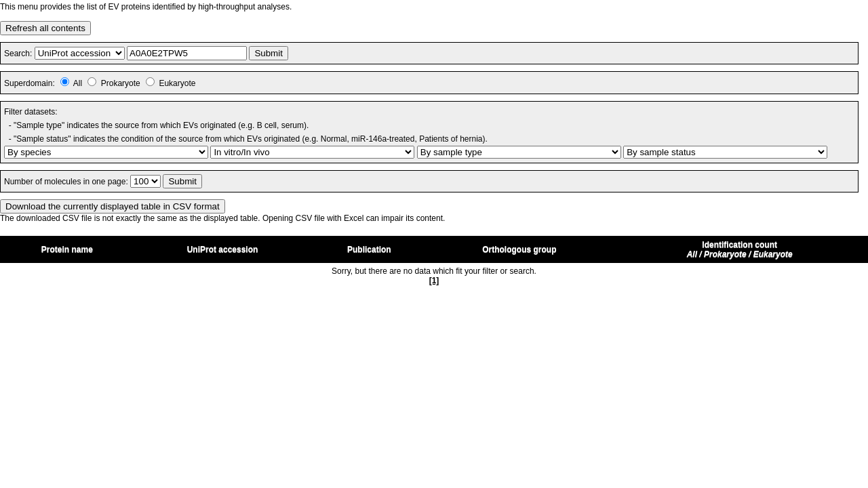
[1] (434, 281)
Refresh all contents (45, 28)
